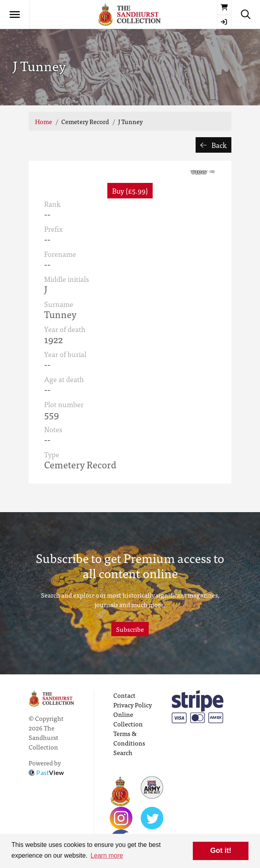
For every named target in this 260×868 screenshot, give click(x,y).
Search (123, 752)
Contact (124, 695)
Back (213, 145)
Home (44, 121)
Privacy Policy (133, 705)
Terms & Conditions (129, 738)
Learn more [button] (107, 855)
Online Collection (128, 719)
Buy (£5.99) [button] (130, 191)
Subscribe (130, 629)
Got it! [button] (221, 851)
